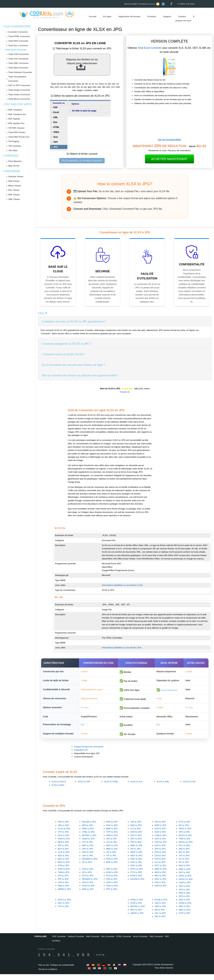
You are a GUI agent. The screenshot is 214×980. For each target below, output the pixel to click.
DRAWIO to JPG (90, 865)
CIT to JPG (136, 834)
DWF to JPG (88, 834)
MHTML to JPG (89, 841)
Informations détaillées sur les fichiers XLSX (122, 585)
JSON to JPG (88, 844)
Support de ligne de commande (89, 752)
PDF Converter (59, 942)
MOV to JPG (160, 885)
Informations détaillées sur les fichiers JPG (122, 648)
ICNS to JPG (161, 848)
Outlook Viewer (16, 176)
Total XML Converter (19, 63)
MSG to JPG (64, 868)
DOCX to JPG (185, 841)
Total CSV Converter (19, 59)
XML (56, 117)
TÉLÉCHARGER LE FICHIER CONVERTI (82, 161)
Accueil (92, 16)
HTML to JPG (88, 838)
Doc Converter (108, 942)
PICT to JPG (160, 871)
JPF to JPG (63, 851)
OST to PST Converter (19, 85)
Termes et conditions (48, 975)
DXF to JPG (136, 841)
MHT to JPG (88, 851)
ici (191, 302)
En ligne (107, 16)
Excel (56, 112)
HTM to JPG (136, 909)
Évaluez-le (125, 392)
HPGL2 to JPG (186, 848)
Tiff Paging (14, 141)
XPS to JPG (184, 838)
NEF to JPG (112, 875)
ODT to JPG (136, 844)
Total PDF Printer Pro (19, 137)
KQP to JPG (160, 838)
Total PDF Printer (17, 132)
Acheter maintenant (169, 159)
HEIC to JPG (136, 861)
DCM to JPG (136, 838)
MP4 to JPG (64, 848)
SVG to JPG (160, 844)
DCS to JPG (64, 841)
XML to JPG (63, 831)
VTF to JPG (63, 838)
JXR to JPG (136, 828)
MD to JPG (160, 916)
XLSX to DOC (58, 791)
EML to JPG (63, 865)
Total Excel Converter (16, 50)
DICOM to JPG (89, 828)
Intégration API (81, 756)
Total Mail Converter (18, 68)
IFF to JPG (184, 831)
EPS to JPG (184, 902)
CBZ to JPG (160, 909)
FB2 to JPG (160, 922)
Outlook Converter (76, 942)
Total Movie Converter (19, 99)
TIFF (56, 142)
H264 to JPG (64, 844)
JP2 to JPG (111, 844)
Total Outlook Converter (20, 72)
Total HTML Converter (19, 36)
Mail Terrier (14, 166)
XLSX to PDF (84, 787)
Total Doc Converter (18, 45)
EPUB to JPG (161, 906)
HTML (56, 127)
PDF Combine (15, 110)
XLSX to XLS (136, 787)
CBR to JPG (160, 912)
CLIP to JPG (64, 858)
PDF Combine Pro (17, 114)
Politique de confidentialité (62, 971)
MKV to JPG (160, 881)
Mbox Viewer (15, 186)
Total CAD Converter (19, 54)
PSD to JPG (88, 875)
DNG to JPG (88, 895)
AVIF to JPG (136, 868)
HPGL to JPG (185, 834)
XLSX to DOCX (59, 787)
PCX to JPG (184, 851)
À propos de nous (185, 19)
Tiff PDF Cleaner (16, 128)
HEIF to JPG (136, 865)
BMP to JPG (112, 834)
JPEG (56, 132)
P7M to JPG (64, 871)
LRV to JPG (87, 861)
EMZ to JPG (136, 831)
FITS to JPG (184, 828)
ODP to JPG (112, 888)
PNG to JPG (112, 831)
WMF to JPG (136, 851)
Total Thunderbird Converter (17, 79)
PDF (55, 107)
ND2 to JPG (63, 861)
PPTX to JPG (137, 875)
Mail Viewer (14, 181)
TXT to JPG (87, 848)
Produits (152, 16)
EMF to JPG (112, 868)
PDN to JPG (88, 858)
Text (55, 137)
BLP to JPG (63, 855)
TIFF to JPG (112, 838)
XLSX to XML (163, 787)
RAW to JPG (112, 878)
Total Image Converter (19, 90)
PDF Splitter (14, 119)
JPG (55, 147)
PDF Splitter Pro (16, 123)
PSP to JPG (136, 848)
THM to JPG (184, 844)
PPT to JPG (112, 895)
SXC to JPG (160, 919)
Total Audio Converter (19, 95)
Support (167, 16)
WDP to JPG (160, 831)
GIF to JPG (136, 855)
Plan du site (44, 971)
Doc (55, 122)
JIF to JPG (87, 868)
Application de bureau (129, 16)
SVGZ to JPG (88, 891)
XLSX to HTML (111, 787)
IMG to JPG (87, 831)
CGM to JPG (161, 841)
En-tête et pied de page (84, 111)
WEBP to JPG (64, 895)
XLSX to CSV (189, 787)
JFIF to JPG (88, 855)
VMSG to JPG (137, 919)
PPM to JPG (112, 841)
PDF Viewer (14, 195)
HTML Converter (124, 942)
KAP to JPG (160, 834)
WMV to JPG (161, 875)
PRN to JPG (112, 828)
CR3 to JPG (160, 828)
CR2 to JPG (112, 885)
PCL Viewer (14, 190)
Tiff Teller (13, 150)
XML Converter (156, 942)
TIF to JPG (111, 861)
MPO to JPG (112, 851)
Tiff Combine (15, 146)
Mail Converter (93, 942)
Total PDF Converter (18, 41)
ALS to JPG (112, 848)
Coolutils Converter (18, 32)
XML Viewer (14, 199)
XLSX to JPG (64, 834)
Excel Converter (140, 942)
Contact (182, 16)
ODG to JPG (136, 871)
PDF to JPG (63, 828)
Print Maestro (15, 161)
